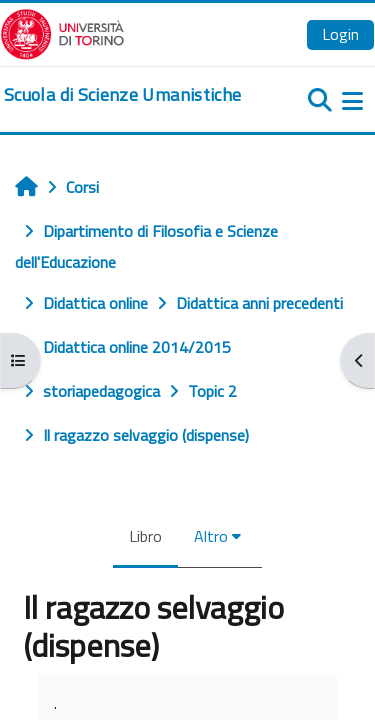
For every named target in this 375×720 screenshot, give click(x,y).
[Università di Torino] (62, 32)
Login (340, 34)
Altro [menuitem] (211, 536)
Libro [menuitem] (145, 536)
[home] (122, 95)
